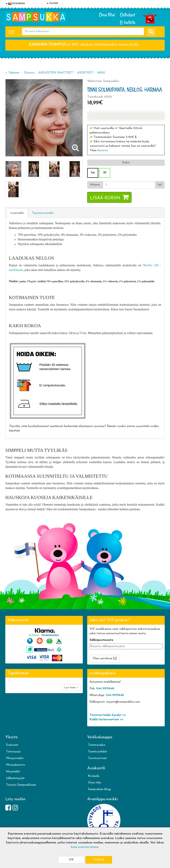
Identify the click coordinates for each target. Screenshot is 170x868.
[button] (136, 137)
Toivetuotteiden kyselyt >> (108, 715)
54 (93, 173)
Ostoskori (128, 15)
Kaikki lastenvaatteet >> (106, 720)
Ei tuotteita (128, 22)
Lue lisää (71, 687)
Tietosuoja (13, 752)
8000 (101, 73)
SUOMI (52, 3)
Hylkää (99, 860)
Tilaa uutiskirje (102, 658)
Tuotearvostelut (43, 213)
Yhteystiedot (15, 758)
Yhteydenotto (15, 765)
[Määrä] (129, 185)
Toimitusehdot (98, 752)
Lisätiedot (17, 213)
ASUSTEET (85, 73)
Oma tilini (107, 15)
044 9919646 (105, 689)
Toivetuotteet (97, 758)
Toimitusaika (97, 745)
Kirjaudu (94, 776)
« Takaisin (12, 73)
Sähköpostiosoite (101, 640)
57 (105, 173)
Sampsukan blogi (99, 789)
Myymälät (13, 772)
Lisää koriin (105, 198)
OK (71, 860)
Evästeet (12, 745)
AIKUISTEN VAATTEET (56, 73)
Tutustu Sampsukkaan (21, 785)
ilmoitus (103, 150)
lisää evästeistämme (85, 847)
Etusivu (29, 73)
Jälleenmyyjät (15, 778)
